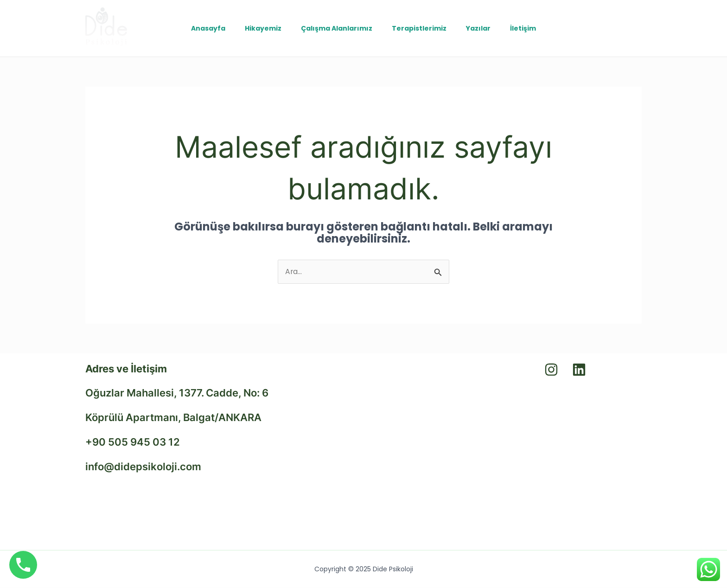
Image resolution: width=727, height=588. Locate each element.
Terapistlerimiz (421, 28)
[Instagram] (635, 29)
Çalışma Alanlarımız (335, 28)
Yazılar (482, 28)
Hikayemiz (259, 28)
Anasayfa (201, 28)
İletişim (530, 28)
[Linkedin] (616, 29)
